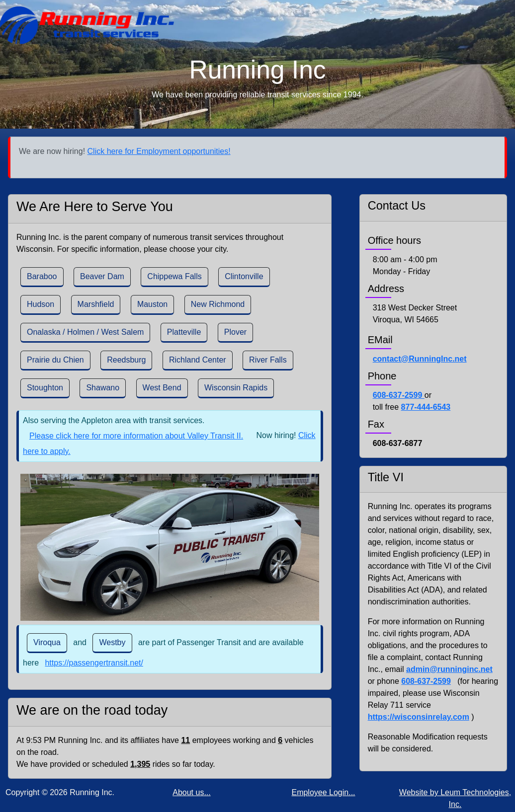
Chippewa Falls (174, 276)
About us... (192, 792)
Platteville (184, 332)
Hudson (41, 304)
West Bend (162, 388)
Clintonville (244, 276)
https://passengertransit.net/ (94, 663)
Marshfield (96, 304)
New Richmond (218, 304)
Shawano (103, 388)
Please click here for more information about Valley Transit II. (136, 436)
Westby (112, 642)
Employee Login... (323, 792)
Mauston (152, 304)
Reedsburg (126, 360)
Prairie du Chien (55, 360)
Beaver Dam (102, 276)
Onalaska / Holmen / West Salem (85, 332)
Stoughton (45, 388)
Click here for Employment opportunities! (159, 151)
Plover (235, 332)
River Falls (268, 360)
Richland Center (198, 360)
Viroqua (47, 642)
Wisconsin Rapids (236, 388)
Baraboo (42, 276)
